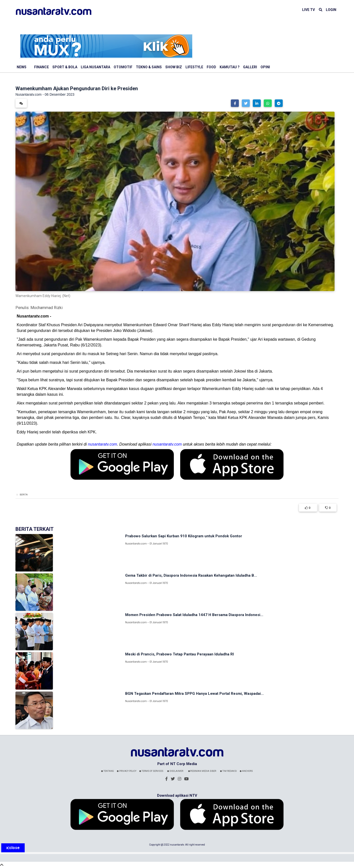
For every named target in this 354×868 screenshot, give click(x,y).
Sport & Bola (65, 67)
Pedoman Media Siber (202, 771)
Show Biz (174, 67)
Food (211, 67)
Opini (265, 67)
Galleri (250, 67)
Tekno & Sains (149, 67)
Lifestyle (194, 67)
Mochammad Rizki (46, 308)
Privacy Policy (127, 771)
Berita (24, 495)
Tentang (108, 771)
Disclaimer (175, 771)
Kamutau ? (230, 67)
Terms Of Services (151, 771)
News (22, 67)
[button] (235, 103)
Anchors (246, 771)
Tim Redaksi (228, 771)
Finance (42, 67)
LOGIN (331, 10)
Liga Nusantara (95, 67)
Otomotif (123, 67)
